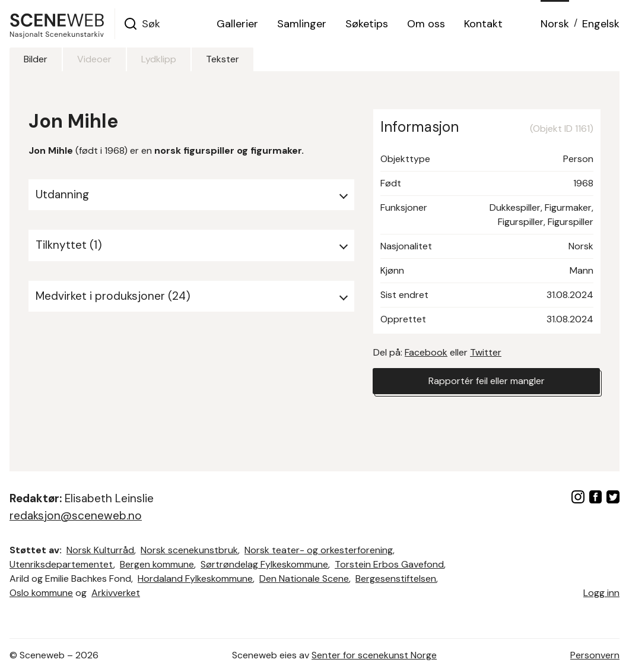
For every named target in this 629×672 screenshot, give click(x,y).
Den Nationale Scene (304, 579)
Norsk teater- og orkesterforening (319, 550)
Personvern (595, 655)
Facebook (426, 352)
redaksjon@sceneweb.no (76, 516)
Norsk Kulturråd (100, 550)
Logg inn (601, 593)
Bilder (36, 59)
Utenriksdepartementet (61, 564)
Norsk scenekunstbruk (189, 550)
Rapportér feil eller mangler (487, 381)
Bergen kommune (157, 564)
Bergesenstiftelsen (396, 579)
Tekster (223, 59)
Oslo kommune (41, 593)
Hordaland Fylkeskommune (195, 579)
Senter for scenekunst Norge (374, 655)
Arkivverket (116, 593)
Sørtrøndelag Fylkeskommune (264, 564)
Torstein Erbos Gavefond (389, 564)
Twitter (486, 352)
